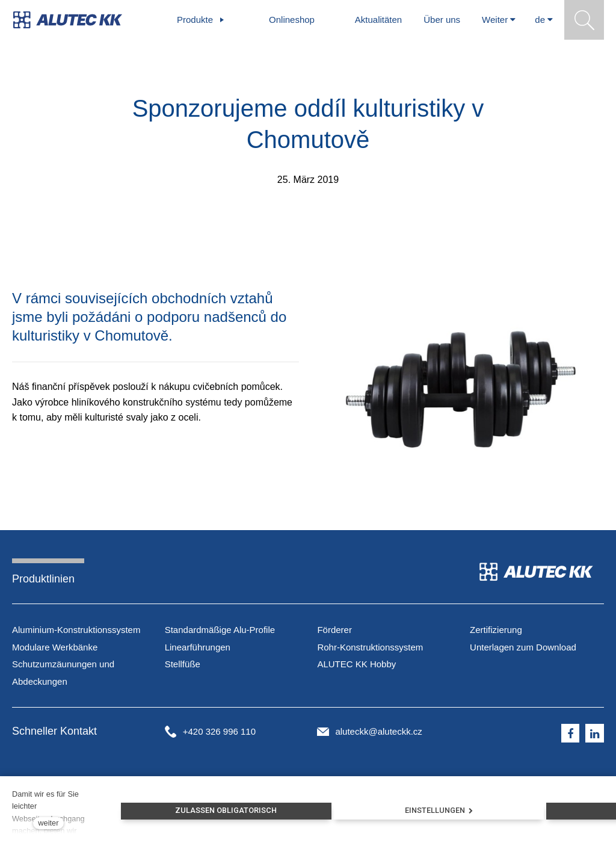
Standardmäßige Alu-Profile (220, 630)
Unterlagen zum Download (523, 647)
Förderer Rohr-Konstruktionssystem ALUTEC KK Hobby (370, 647)
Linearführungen (198, 647)
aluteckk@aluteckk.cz (378, 731)
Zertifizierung (496, 630)
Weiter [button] (499, 20)
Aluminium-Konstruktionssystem (76, 630)
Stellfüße (183, 664)
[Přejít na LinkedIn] (595, 733)
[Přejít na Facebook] (571, 733)
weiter (48, 823)
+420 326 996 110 (219, 731)
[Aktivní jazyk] (544, 20)
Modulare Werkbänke (55, 647)
